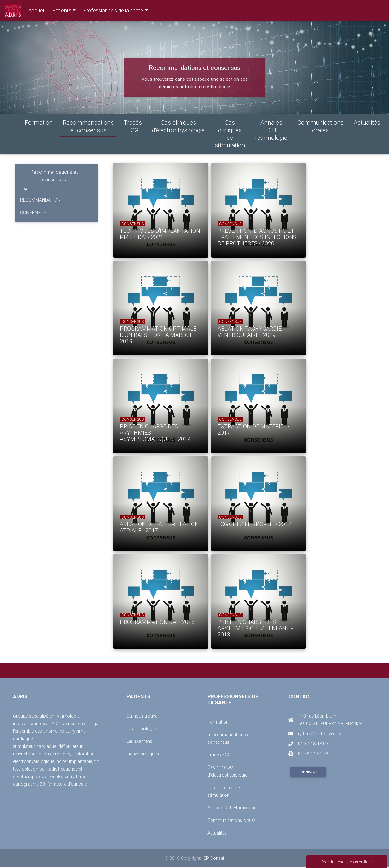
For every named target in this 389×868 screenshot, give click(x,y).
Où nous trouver (143, 716)
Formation (39, 122)
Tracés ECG (133, 126)
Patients (62, 10)
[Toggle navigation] (26, 189)
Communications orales (320, 126)
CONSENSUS (33, 213)
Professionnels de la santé (113, 10)
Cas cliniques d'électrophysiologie (178, 126)
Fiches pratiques (143, 754)
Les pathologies (142, 729)
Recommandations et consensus (88, 126)
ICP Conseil (214, 858)
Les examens (139, 741)
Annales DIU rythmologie (271, 130)
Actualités (367, 122)
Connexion (308, 772)
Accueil (37, 10)
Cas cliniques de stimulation (230, 134)
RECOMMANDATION (40, 200)
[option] (156, 210)
